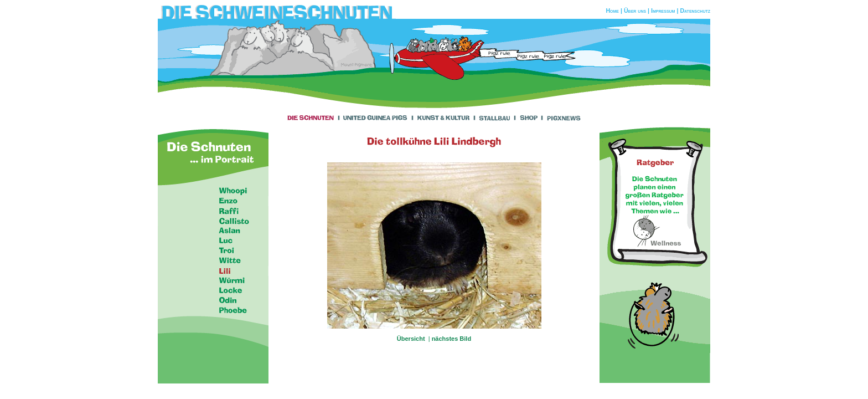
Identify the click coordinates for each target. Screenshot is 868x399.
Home (612, 11)
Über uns (635, 11)
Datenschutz (695, 11)
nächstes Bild (452, 339)
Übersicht (412, 339)
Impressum (663, 11)
